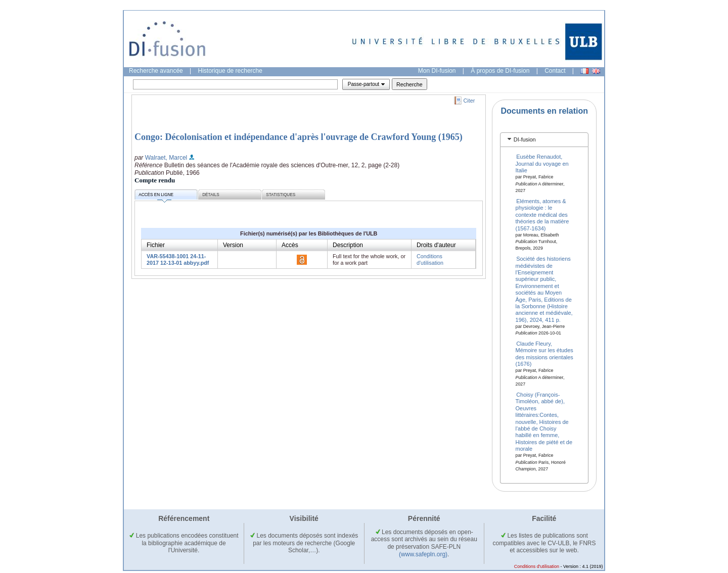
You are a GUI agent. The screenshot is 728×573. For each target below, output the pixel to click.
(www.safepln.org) (423, 554)
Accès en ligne (156, 196)
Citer (469, 101)
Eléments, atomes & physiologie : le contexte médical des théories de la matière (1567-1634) (542, 215)
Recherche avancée (156, 71)
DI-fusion (525, 139)
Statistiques (281, 195)
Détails (211, 195)
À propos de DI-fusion (500, 71)
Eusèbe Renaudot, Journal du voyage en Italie (542, 163)
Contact (555, 71)
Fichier (156, 245)
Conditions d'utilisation (430, 259)
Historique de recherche (230, 71)
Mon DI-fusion (437, 71)
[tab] (544, 140)
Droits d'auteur (436, 245)
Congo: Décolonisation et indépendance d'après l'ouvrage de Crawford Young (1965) (299, 137)
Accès (290, 245)
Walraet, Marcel (166, 158)
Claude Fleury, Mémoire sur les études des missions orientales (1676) (544, 354)
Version (233, 245)
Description (348, 245)
